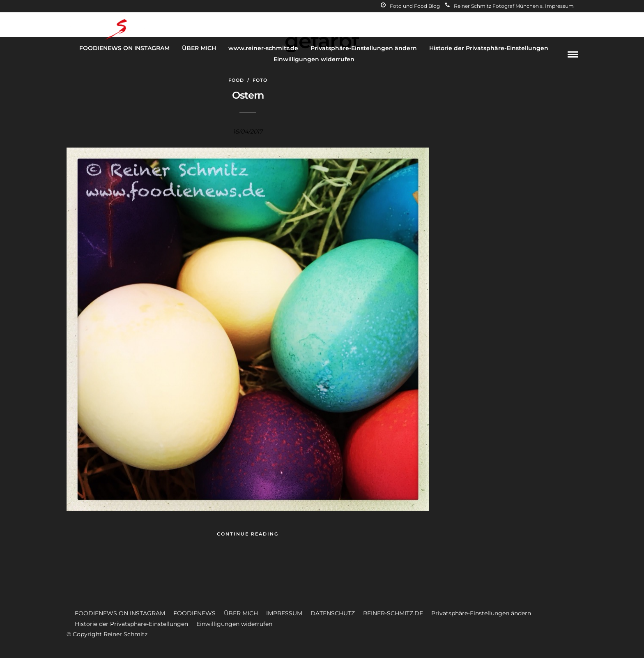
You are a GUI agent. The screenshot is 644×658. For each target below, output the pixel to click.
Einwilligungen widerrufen (314, 59)
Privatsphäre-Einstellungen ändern (364, 48)
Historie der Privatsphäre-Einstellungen (489, 48)
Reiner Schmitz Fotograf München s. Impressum (509, 6)
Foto (260, 80)
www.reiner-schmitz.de (263, 48)
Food (236, 80)
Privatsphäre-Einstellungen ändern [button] (481, 613)
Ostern (248, 95)
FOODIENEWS (194, 613)
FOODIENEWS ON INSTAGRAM (124, 48)
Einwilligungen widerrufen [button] (234, 624)
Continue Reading (248, 534)
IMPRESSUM (284, 613)
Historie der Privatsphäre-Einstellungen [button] (131, 624)
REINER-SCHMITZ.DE (393, 613)
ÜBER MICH (199, 48)
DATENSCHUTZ (333, 613)
